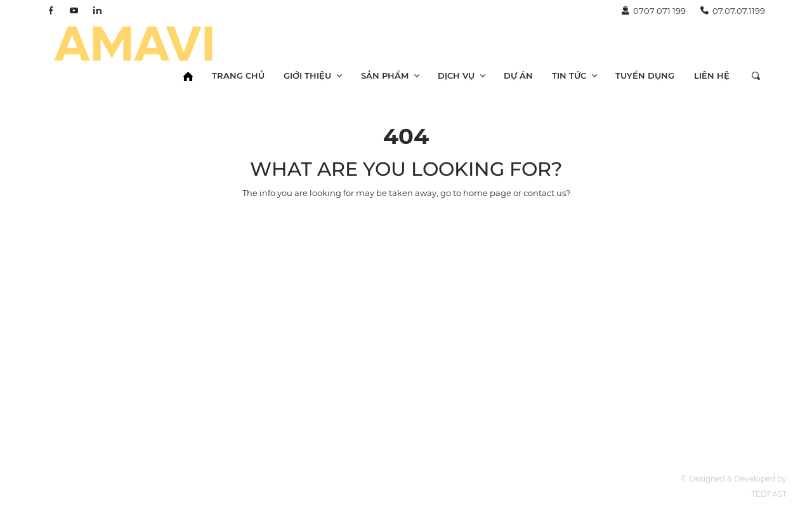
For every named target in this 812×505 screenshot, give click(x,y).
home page (487, 193)
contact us (545, 193)
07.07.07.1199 (733, 11)
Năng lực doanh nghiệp (557, 492)
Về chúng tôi (534, 477)
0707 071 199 (653, 11)
